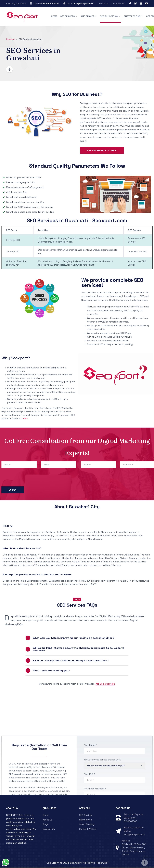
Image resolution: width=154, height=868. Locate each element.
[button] (77, 639)
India (25, 419)
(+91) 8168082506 (50, 3)
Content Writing (88, 830)
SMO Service (87, 16)
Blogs (45, 825)
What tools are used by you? (51, 671)
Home (54, 16)
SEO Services (67, 16)
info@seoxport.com (84, 3)
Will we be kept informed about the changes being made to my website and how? (79, 650)
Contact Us (49, 830)
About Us (104, 3)
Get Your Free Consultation (102, 151)
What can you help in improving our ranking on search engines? (73, 638)
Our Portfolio (118, 3)
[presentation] (23, 478)
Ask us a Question (105, 684)
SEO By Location (109, 16)
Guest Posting (132, 16)
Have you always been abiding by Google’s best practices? (71, 661)
